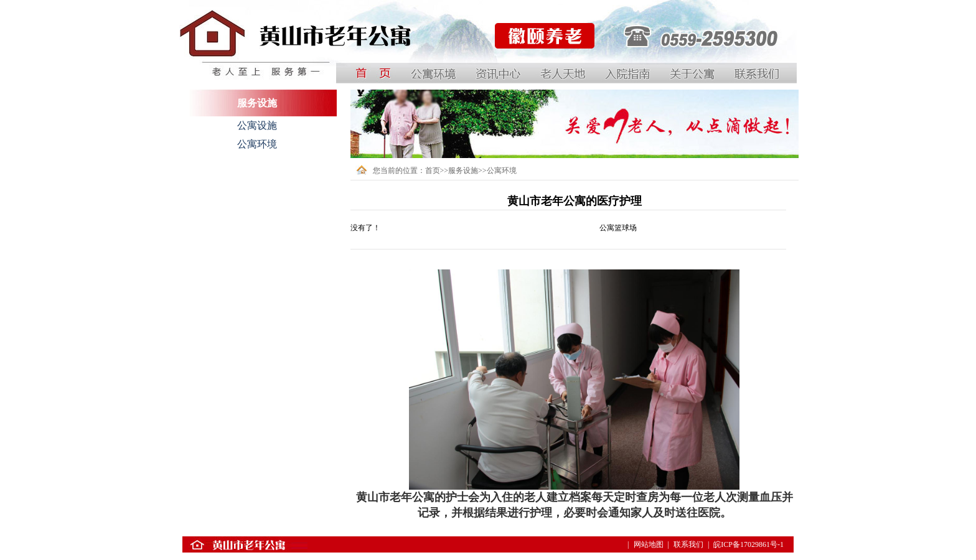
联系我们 (688, 544)
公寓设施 (257, 125)
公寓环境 (257, 144)
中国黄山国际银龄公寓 (217, 68)
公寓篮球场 (618, 228)
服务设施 (463, 170)
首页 (433, 170)
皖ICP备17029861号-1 (748, 544)
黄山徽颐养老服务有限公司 (538, 68)
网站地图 (649, 544)
